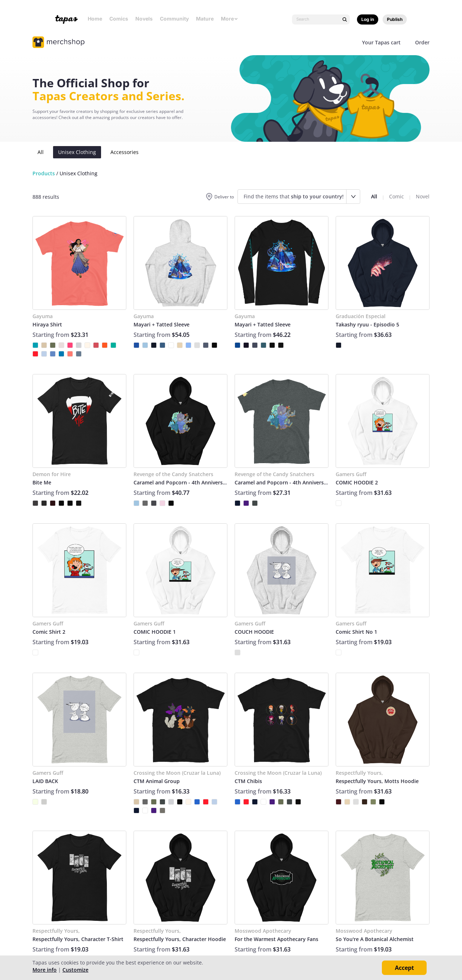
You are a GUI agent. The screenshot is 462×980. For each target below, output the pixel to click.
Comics (119, 19)
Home (95, 19)
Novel (423, 196)
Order (422, 42)
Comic (396, 196)
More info (45, 970)
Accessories (125, 152)
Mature (205, 19)
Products (44, 173)
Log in (368, 19)
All (41, 152)
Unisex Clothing (77, 152)
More (230, 19)
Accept (404, 968)
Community (174, 19)
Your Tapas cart (381, 42)
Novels (144, 19)
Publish (395, 19)
